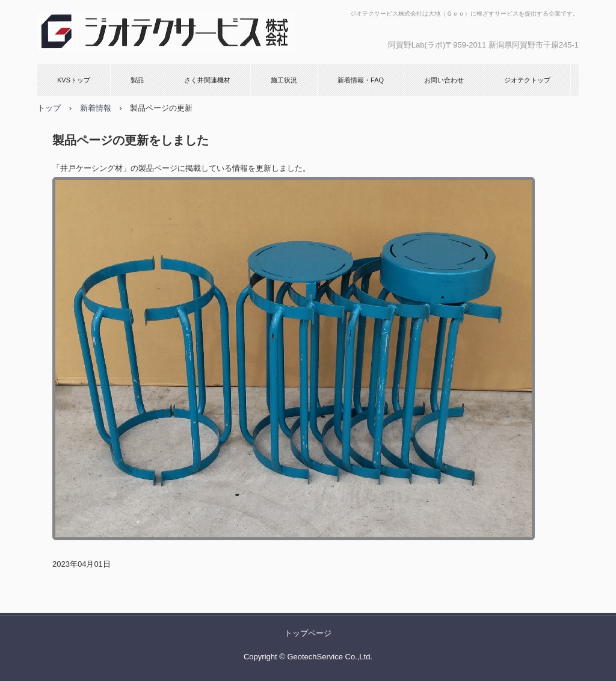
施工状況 (284, 80)
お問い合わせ (444, 80)
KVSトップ (74, 80)
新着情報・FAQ (361, 80)
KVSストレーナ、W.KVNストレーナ (167, 32)
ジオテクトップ (527, 80)
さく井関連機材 (207, 80)
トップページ (308, 633)
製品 (137, 80)
